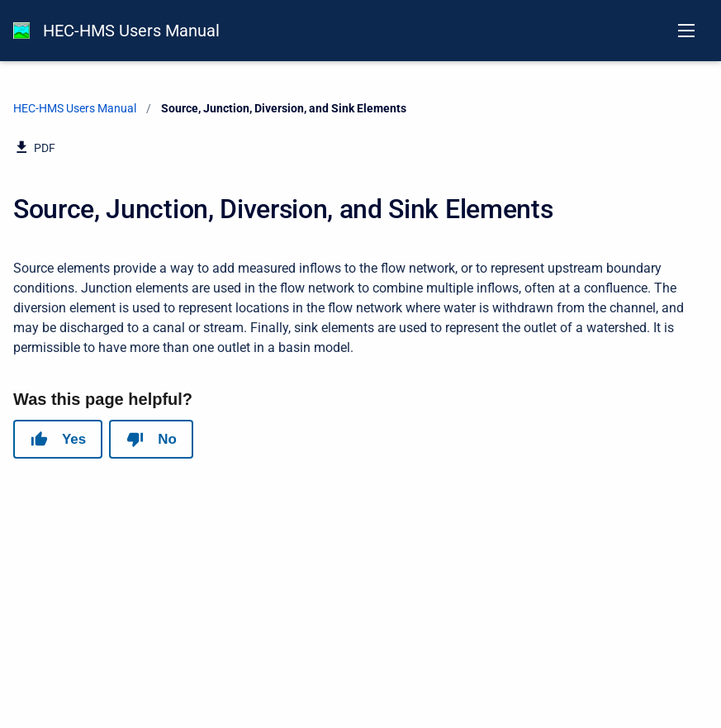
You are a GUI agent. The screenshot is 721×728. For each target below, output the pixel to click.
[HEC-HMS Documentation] (21, 31)
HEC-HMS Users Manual (131, 31)
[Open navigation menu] (686, 31)
